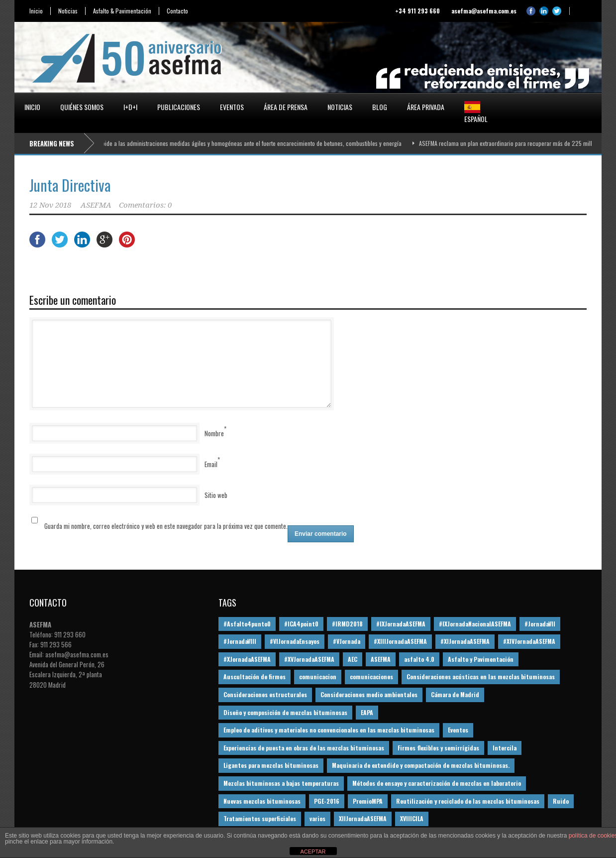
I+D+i (130, 107)
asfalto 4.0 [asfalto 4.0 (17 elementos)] (419, 659)
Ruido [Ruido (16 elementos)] (561, 801)
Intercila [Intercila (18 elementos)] (505, 748)
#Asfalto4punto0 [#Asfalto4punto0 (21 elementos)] (247, 624)
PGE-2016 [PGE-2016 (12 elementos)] (327, 801)
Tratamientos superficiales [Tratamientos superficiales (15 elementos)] (260, 818)
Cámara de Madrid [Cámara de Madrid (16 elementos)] (455, 694)
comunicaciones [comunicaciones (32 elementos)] (371, 676)
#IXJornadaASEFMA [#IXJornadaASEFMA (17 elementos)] (401, 624)
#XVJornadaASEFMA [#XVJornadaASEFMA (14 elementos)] (309, 659)
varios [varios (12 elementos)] (317, 818)
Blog (380, 107)
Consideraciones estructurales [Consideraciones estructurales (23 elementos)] (265, 694)
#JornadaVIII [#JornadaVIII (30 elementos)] (240, 641)
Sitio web (216, 495)
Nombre (214, 433)
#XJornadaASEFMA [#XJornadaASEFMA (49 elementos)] (247, 659)
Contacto (177, 11)
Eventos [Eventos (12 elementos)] (458, 730)
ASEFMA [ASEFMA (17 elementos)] (381, 659)
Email (211, 464)
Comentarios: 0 (145, 205)
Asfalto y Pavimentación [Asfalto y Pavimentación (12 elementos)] (481, 659)
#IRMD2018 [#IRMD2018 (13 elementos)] (347, 624)
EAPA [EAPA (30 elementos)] (367, 712)
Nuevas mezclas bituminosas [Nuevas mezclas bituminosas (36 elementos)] (262, 801)
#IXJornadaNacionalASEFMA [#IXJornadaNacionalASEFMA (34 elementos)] (475, 624)
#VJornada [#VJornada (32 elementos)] (347, 641)
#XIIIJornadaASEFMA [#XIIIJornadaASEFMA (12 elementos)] (400, 641)
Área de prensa (286, 107)
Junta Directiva (70, 185)
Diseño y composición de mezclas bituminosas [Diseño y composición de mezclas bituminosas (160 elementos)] (285, 712)
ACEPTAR (313, 852)
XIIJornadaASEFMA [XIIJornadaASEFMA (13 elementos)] (363, 818)
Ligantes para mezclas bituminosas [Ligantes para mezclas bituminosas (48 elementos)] (271, 765)
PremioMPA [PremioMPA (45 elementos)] (368, 801)
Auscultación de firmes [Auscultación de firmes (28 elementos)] (255, 676)
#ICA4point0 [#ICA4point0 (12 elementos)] (301, 624)
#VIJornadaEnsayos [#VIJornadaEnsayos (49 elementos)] (295, 641)
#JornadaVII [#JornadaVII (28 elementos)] (540, 624)
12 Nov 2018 (50, 205)
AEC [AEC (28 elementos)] (353, 659)
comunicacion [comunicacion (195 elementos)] (318, 676)
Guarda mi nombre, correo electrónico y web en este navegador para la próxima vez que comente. (166, 526)
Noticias (68, 11)
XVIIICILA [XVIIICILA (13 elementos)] (412, 818)
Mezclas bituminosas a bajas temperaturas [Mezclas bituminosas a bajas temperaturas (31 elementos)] (281, 783)
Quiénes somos (82, 107)
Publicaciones (179, 107)
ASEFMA (96, 205)
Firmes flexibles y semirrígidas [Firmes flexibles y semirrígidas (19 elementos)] (438, 748)
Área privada (426, 107)
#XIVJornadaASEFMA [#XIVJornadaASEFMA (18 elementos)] (529, 641)
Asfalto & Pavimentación (122, 11)
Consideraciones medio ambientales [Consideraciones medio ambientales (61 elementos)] (369, 694)
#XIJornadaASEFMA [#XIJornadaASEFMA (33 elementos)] (465, 641)
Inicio (36, 11)
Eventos (232, 107)
